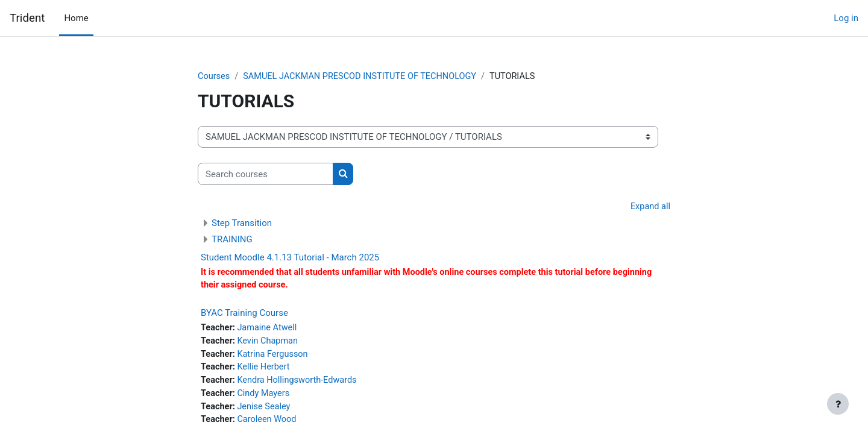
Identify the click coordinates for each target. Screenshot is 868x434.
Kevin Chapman (270, 344)
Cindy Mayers (266, 398)
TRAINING (232, 240)
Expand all (650, 207)
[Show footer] (838, 404)
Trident (27, 18)
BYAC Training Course (244, 315)
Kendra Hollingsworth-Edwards (300, 384)
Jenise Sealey (266, 411)
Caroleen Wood (269, 425)
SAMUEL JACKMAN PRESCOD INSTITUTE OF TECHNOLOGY (365, 77)
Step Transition (242, 224)
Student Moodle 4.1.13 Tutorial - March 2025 (290, 258)
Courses (214, 77)
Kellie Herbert (266, 371)
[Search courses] (266, 175)
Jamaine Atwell (269, 330)
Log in (846, 18)
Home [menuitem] (76, 18)
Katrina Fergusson (275, 357)
